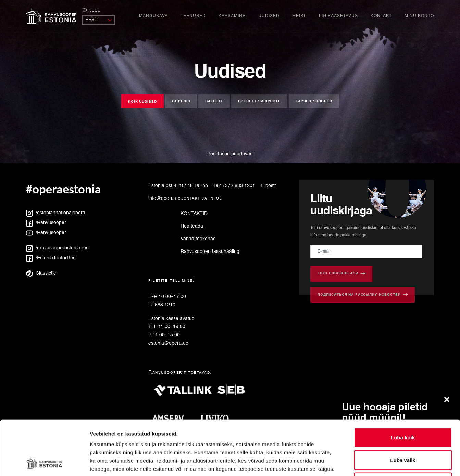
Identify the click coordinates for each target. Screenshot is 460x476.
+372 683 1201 (239, 186)
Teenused (193, 16)
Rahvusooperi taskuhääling (210, 252)
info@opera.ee (164, 198)
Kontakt (381, 16)
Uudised (269, 16)
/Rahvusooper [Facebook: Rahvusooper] (46, 223)
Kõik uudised (142, 102)
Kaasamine (232, 16)
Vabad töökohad (198, 239)
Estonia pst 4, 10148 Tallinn (178, 186)
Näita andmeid (354, 462)
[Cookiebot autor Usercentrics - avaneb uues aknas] (44, 463)
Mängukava (153, 16)
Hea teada (192, 226)
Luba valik (403, 409)
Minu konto (419, 16)
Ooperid (181, 101)
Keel (91, 10)
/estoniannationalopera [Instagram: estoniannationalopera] (56, 213)
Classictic (41, 273)
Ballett (214, 101)
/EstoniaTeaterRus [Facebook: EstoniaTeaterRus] (51, 258)
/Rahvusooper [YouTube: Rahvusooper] (46, 233)
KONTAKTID (194, 214)
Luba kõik (403, 386)
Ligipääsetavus (338, 16)
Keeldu (403, 431)
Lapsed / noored (314, 101)
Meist (299, 16)
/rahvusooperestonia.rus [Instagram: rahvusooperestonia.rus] (57, 248)
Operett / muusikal (259, 101)
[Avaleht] (51, 16)
